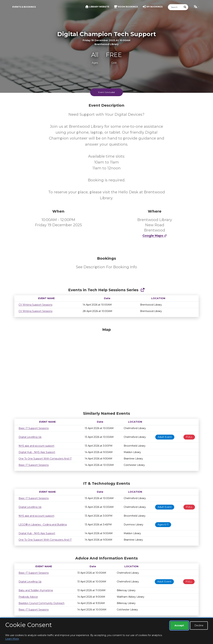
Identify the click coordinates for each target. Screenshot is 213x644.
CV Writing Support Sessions (35, 305)
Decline (199, 625)
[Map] (106, 368)
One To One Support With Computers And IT (45, 459)
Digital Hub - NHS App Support (37, 452)
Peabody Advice (28, 597)
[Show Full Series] (143, 290)
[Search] (175, 7)
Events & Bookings (24, 7)
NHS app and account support (36, 446)
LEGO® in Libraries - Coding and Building (43, 525)
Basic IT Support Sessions (34, 428)
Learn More (12, 639)
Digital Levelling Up (30, 437)
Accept (179, 625)
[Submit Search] (185, 7)
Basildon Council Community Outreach (42, 603)
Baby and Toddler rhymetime (36, 590)
